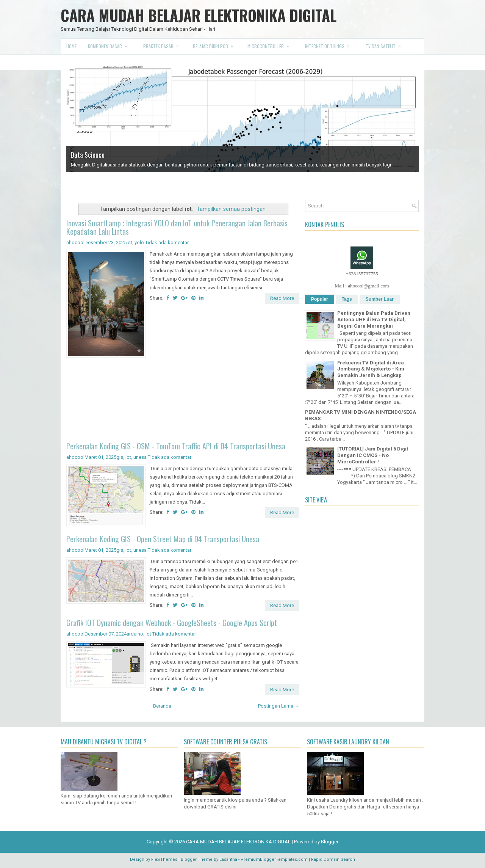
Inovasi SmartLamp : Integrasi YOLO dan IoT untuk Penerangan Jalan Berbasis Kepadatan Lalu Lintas (177, 227)
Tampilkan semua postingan (231, 209)
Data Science (88, 155)
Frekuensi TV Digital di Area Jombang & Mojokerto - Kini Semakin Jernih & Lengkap (371, 369)
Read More (282, 298)
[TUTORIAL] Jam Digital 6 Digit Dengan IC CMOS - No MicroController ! (373, 455)
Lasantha (228, 859)
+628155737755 (362, 274)
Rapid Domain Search (333, 859)
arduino (135, 634)
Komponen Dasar (110, 44)
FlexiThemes (164, 859)
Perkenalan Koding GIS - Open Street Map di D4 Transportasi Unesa (163, 539)
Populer (320, 299)
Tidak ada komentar (167, 243)
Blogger (330, 842)
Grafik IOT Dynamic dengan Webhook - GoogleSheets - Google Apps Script (172, 623)
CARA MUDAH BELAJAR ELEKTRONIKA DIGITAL (199, 15)
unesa (140, 457)
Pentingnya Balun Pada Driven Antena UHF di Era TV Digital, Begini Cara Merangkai (374, 319)
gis (120, 457)
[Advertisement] (183, 401)
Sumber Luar (380, 299)
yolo (139, 243)
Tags (347, 299)
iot (129, 243)
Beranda (162, 706)
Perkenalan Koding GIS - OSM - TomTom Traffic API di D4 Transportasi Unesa (176, 446)
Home (71, 46)
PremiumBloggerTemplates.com (274, 859)
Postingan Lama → (279, 706)
